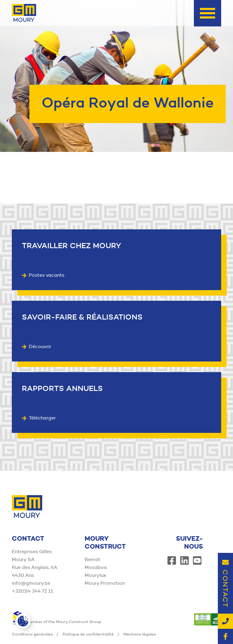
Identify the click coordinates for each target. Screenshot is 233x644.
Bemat (93, 559)
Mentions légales (140, 634)
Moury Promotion (105, 583)
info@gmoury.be (31, 583)
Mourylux (95, 575)
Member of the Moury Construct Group (57, 622)
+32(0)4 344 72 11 (32, 591)
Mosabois (96, 567)
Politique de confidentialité (88, 634)
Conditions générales (32, 634)
